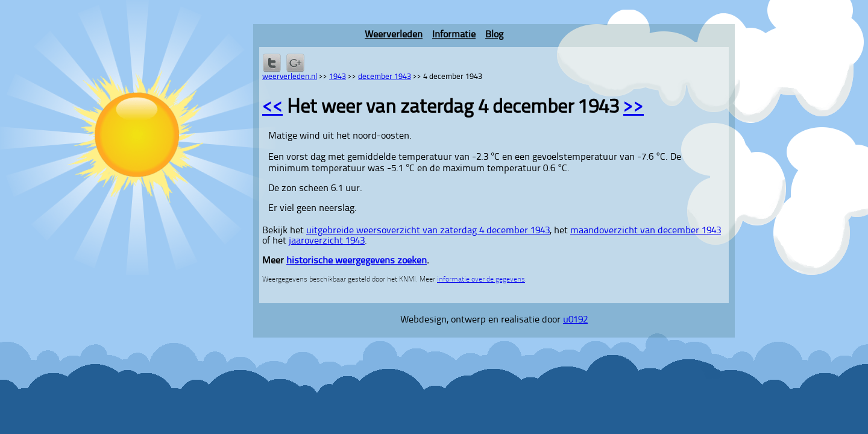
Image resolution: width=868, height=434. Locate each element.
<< (272, 108)
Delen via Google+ (295, 63)
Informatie (454, 35)
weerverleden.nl (290, 77)
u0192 (575, 320)
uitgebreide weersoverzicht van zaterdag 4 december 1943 (428, 231)
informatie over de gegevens (481, 280)
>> (634, 108)
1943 (338, 77)
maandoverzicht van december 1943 (646, 231)
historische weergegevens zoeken (357, 261)
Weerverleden (394, 35)
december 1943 (385, 77)
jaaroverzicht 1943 (327, 241)
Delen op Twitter (272, 63)
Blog (494, 35)
